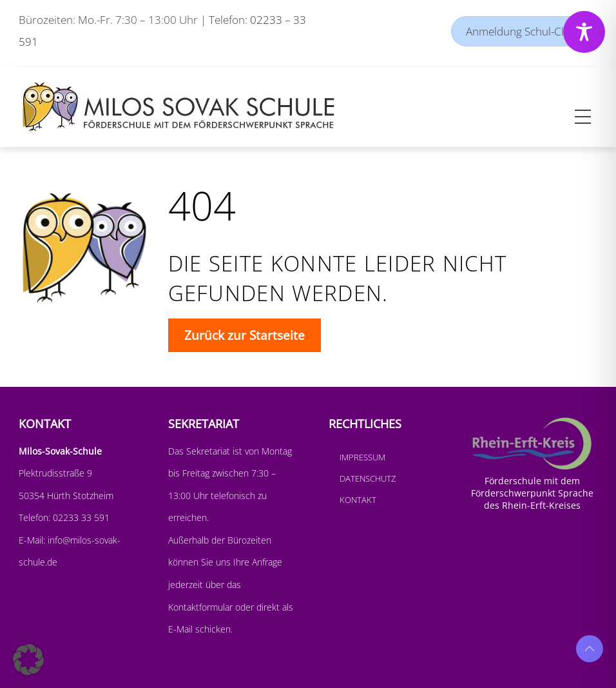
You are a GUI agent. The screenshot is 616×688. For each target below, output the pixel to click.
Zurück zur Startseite (245, 335)
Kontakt (358, 500)
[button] (28, 660)
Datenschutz (368, 478)
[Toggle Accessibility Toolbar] (584, 32)
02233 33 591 (80, 517)
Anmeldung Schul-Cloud (525, 31)
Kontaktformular (202, 607)
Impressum (362, 457)
